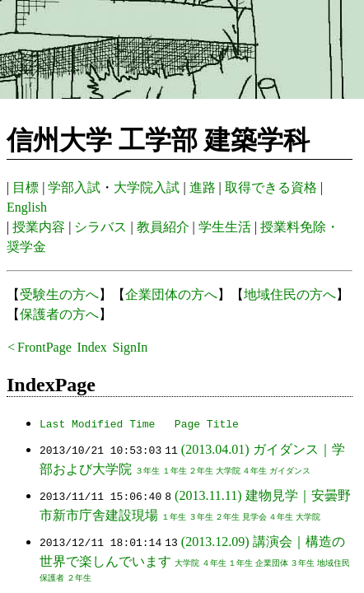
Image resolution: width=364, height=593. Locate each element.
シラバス (100, 227)
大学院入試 (147, 187)
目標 (26, 187)
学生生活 (225, 227)
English (27, 207)
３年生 (147, 471)
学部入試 (74, 187)
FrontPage (44, 347)
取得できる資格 (271, 187)
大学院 (228, 471)
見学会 (254, 517)
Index (91, 347)
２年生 (201, 471)
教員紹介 (163, 227)
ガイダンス (290, 471)
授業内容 (39, 227)
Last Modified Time (97, 423)
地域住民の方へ (290, 294)
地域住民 (334, 563)
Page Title (207, 423)
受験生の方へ (59, 294)
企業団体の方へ (171, 294)
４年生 (254, 471)
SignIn (131, 347)
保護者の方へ (59, 314)
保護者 (52, 578)
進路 (203, 187)
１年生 (175, 471)
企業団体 (272, 563)
